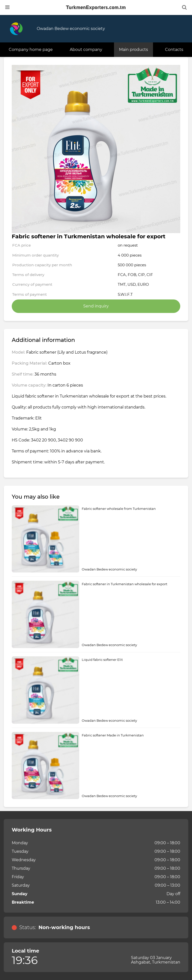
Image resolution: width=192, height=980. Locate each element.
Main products (133, 50)
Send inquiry (96, 306)
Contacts (174, 50)
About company (86, 50)
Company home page (31, 50)
